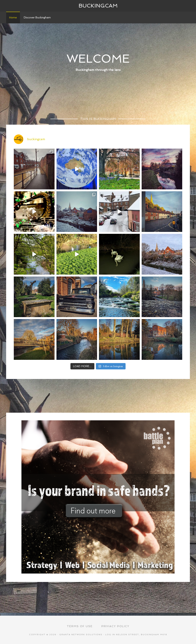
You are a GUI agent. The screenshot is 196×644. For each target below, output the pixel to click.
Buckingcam (98, 6)
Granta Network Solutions (81, 635)
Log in (110, 635)
